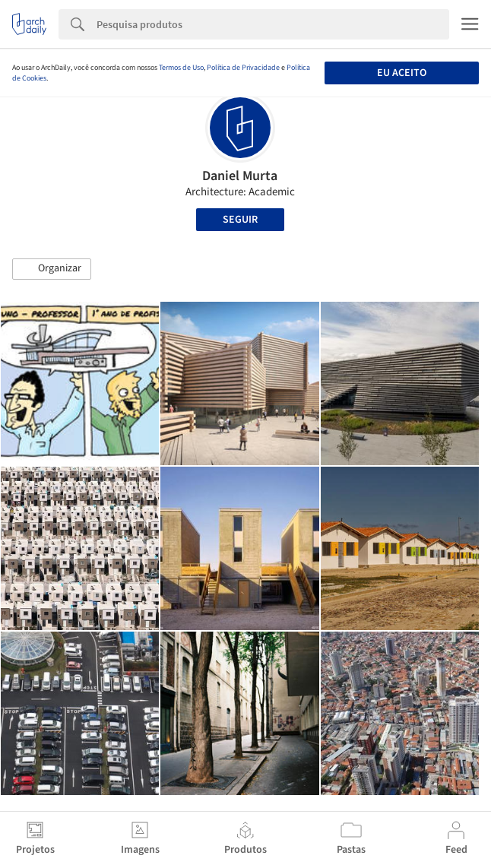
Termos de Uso (181, 68)
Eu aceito (402, 73)
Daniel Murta (240, 176)
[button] (52, 269)
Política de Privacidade (243, 68)
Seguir (240, 220)
